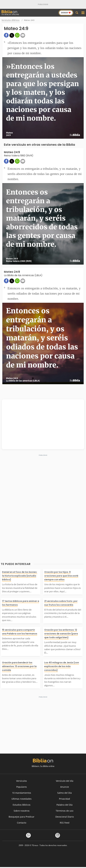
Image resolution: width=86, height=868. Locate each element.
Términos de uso (64, 811)
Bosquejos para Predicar (21, 817)
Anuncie (65, 787)
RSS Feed (65, 823)
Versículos (21, 781)
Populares (22, 787)
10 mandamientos (22, 793)
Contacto (22, 823)
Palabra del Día (64, 805)
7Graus (35, 845)
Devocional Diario (65, 817)
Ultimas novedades (21, 799)
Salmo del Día (64, 793)
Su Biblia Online (10, 13)
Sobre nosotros (22, 811)
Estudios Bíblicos (22, 805)
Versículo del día (65, 781)
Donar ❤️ (66, 13)
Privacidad (64, 799)
